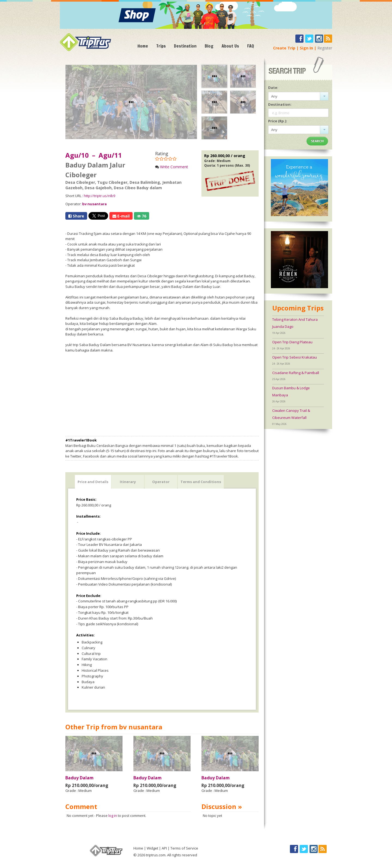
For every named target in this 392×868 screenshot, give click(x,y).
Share (76, 216)
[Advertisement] (162, 394)
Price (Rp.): (278, 121)
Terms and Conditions (201, 482)
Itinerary (128, 482)
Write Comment (174, 167)
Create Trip (284, 48)
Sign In (306, 48)
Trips (161, 46)
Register (325, 48)
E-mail (121, 216)
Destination (185, 46)
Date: (273, 88)
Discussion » (222, 806)
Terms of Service (184, 848)
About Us (230, 46)
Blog (209, 46)
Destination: (280, 104)
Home (143, 46)
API (164, 848)
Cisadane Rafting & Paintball (296, 373)
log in (113, 816)
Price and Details (93, 482)
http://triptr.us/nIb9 (99, 196)
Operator (161, 482)
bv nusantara (94, 204)
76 (142, 216)
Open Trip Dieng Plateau (292, 342)
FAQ (251, 46)
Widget (152, 848)
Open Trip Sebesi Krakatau (295, 357)
